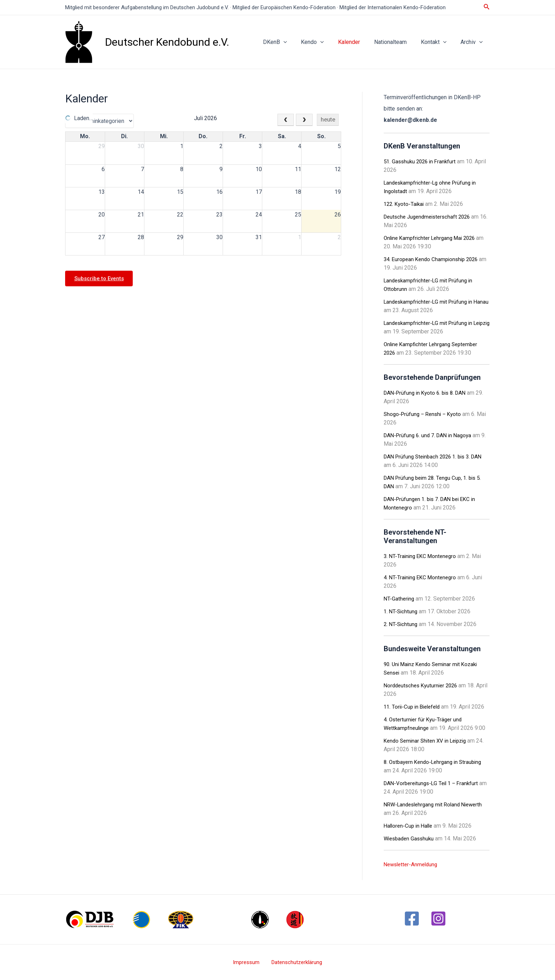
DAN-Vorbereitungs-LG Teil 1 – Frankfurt (434, 783)
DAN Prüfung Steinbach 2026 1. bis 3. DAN (436, 457)
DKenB (291, 42)
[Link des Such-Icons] (487, 7)
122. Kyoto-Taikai (405, 204)
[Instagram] (438, 919)
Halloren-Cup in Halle (410, 826)
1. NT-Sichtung (401, 611)
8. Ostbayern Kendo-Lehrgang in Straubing (436, 762)
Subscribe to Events (102, 278)
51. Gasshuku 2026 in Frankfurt (422, 161)
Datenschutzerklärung (294, 962)
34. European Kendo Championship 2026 (434, 259)
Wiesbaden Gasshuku (410, 838)
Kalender (359, 42)
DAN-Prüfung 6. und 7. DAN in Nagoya (430, 435)
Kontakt (438, 42)
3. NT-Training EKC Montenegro (422, 556)
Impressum (248, 962)
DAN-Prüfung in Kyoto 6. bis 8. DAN (428, 393)
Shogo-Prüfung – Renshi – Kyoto (425, 414)
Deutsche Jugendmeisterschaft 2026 (430, 217)
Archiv (473, 42)
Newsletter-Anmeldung (412, 864)
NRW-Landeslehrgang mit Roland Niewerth (436, 804)
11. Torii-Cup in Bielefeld (414, 707)
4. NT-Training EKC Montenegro (422, 577)
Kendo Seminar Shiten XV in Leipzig (428, 741)
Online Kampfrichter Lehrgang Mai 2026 (433, 238)
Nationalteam (397, 42)
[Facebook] (412, 919)
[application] (299, 42)
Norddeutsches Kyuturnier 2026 (423, 685)
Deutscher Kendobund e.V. (167, 42)
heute (328, 120)
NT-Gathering (400, 599)
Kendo (325, 42)
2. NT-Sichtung (401, 624)
